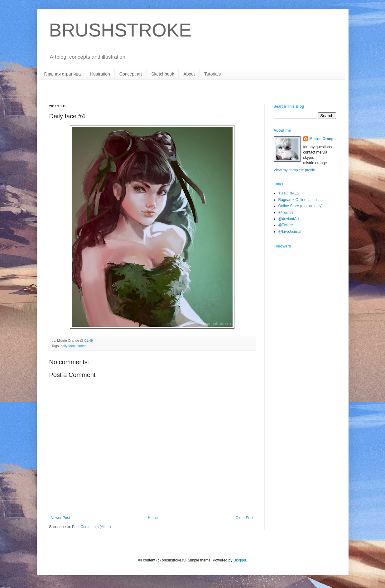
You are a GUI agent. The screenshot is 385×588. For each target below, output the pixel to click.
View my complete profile (294, 170)
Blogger (240, 560)
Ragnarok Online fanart (298, 200)
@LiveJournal (290, 232)
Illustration (100, 74)
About (189, 74)
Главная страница (63, 74)
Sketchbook (163, 74)
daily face (68, 346)
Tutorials (212, 74)
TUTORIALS (289, 193)
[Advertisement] (122, 91)
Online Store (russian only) (301, 206)
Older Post (245, 518)
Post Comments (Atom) (91, 527)
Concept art (131, 74)
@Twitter (286, 225)
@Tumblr (286, 213)
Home (153, 518)
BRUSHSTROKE (120, 30)
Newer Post (60, 518)
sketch (82, 346)
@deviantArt (289, 219)
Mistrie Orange (323, 139)
